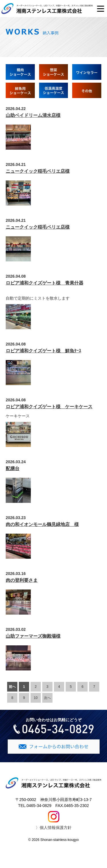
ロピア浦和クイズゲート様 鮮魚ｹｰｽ (43, 351)
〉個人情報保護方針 (54, 828)
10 (36, 698)
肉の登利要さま (22, 580)
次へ (47, 698)
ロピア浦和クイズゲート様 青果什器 (45, 283)
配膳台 (13, 468)
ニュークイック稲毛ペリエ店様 (38, 171)
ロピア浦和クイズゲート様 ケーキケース (49, 407)
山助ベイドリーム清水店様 (33, 115)
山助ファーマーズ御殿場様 (33, 636)
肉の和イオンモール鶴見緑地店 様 (42, 524)
